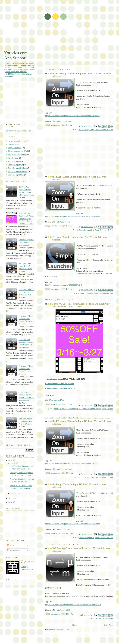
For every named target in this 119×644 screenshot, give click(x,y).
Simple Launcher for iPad (103, 293)
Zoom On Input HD (86, 130)
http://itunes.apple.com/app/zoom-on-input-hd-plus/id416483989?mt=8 (72, 216)
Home (75, 625)
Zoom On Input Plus (16, 175)
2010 (11, 502)
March (13, 463)
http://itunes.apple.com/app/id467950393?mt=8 (64, 285)
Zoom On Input (60, 409)
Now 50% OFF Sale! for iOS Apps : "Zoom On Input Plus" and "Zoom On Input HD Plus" (81, 305)
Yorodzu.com (13, 158)
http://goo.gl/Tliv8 (63, 222)
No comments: (87, 126)
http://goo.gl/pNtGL (64, 610)
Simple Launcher (86, 293)
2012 (11, 460)
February (14, 493)
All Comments (14, 550)
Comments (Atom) (63, 630)
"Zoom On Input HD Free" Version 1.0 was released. (26, 242)
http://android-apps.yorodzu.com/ (19, 131)
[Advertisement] (59, 27)
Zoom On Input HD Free (104, 130)
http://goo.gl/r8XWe (64, 121)
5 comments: (88, 615)
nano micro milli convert (104, 618)
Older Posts (109, 625)
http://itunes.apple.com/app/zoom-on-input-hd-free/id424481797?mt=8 (72, 116)
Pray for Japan (14, 144)
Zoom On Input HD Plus (104, 230)
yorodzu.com (29, 562)
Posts (11, 546)
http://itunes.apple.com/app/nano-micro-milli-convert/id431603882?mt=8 (73, 605)
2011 (11, 498)
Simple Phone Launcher (17, 154)
